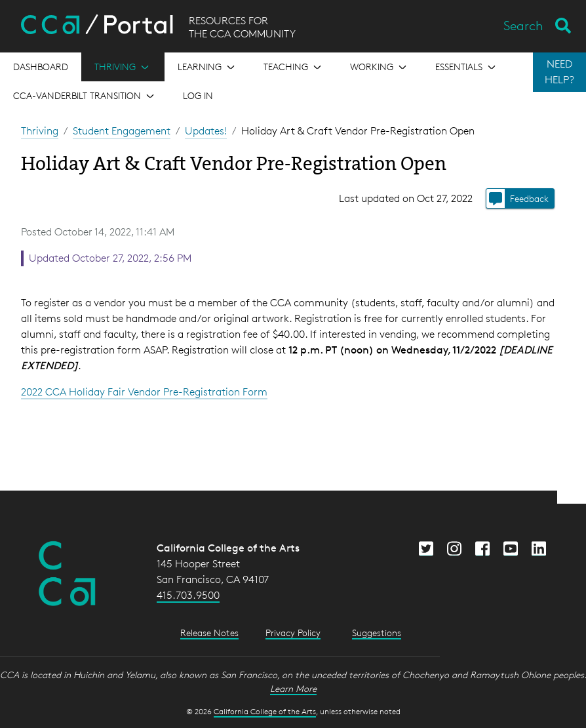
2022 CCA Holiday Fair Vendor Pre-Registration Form (144, 392)
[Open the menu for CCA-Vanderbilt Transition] (85, 96)
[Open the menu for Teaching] (294, 67)
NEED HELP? (559, 72)
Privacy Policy (293, 633)
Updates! (206, 131)
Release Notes (209, 633)
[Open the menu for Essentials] (467, 67)
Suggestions (377, 633)
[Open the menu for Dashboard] (41, 67)
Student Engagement (122, 131)
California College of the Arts (265, 711)
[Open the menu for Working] (380, 67)
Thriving (40, 131)
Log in (198, 95)
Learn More (293, 688)
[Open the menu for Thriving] (123, 67)
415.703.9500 (188, 595)
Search (523, 26)
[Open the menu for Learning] (207, 67)
